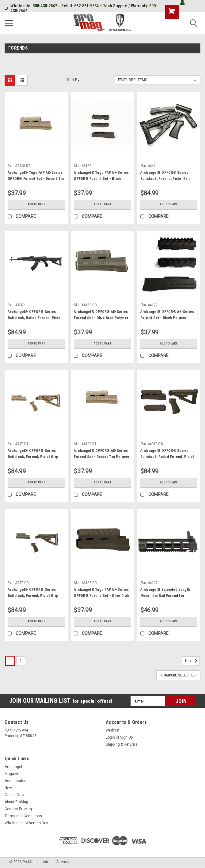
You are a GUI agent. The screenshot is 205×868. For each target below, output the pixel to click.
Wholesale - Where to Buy (26, 823)
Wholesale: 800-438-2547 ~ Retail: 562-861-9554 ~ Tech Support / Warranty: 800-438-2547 (81, 8)
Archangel (13, 767)
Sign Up (126, 737)
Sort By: (74, 80)
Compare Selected (178, 675)
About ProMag (16, 802)
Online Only (14, 795)
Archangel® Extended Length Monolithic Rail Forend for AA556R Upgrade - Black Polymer (168, 596)
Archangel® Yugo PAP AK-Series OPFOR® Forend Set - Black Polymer (101, 179)
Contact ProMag (18, 809)
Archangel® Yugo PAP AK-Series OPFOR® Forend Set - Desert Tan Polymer (36, 179)
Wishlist (113, 730)
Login (110, 737)
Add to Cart (36, 204)
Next (192, 661)
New (8, 788)
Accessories (15, 781)
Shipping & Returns (121, 744)
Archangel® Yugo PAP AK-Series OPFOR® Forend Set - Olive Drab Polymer (102, 596)
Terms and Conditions (23, 816)
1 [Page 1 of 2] (10, 661)
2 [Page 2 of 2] (21, 661)
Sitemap (63, 862)
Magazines (14, 774)
